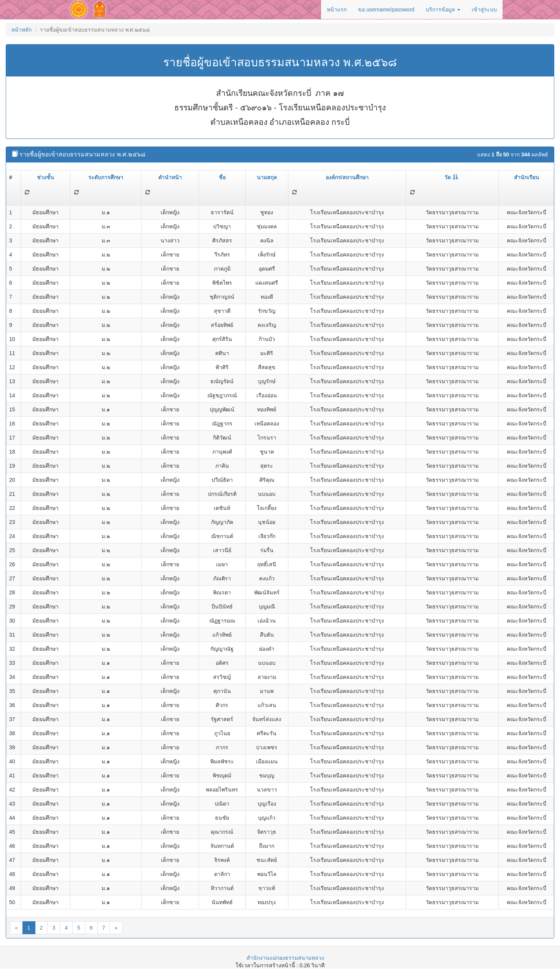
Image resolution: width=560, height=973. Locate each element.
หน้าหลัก (21, 30)
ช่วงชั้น (45, 177)
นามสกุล (267, 177)
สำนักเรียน (527, 177)
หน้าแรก (337, 10)
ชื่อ (222, 177)
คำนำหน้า (170, 177)
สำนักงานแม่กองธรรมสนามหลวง (285, 958)
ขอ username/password (386, 10)
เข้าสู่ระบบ (484, 10)
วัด (451, 177)
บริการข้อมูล (443, 10)
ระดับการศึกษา (106, 177)
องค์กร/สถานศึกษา (347, 177)
